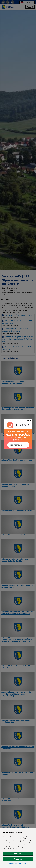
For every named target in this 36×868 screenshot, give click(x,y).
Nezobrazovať (25, 420)
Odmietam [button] (18, 859)
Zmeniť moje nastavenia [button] (18, 864)
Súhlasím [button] (18, 854)
